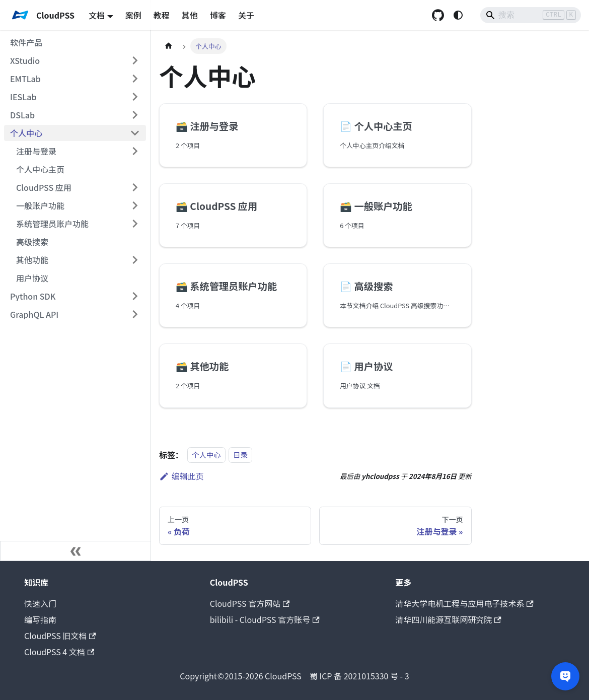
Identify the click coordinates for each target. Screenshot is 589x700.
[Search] (531, 15)
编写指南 (40, 619)
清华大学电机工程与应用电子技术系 (464, 603)
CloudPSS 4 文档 (59, 652)
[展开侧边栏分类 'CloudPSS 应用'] (135, 187)
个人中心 (206, 455)
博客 (218, 15)
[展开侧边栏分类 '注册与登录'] (135, 151)
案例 (133, 15)
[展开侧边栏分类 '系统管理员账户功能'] (135, 224)
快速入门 (40, 603)
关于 (246, 15)
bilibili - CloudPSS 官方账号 (265, 619)
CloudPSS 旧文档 (60, 636)
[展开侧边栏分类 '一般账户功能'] (135, 205)
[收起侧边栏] (76, 551)
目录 (240, 455)
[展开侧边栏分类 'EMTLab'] (135, 79)
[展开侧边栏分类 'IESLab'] (135, 97)
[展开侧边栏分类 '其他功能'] (135, 260)
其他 (190, 15)
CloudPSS (241, 676)
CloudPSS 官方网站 (250, 603)
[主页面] (169, 46)
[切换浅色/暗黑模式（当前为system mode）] (458, 15)
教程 (162, 15)
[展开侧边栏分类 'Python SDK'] (135, 296)
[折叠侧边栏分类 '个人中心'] (135, 133)
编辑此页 (181, 476)
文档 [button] (97, 15)
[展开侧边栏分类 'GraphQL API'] (135, 314)
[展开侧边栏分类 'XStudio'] (135, 60)
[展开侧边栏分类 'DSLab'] (135, 115)
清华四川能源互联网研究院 (448, 619)
